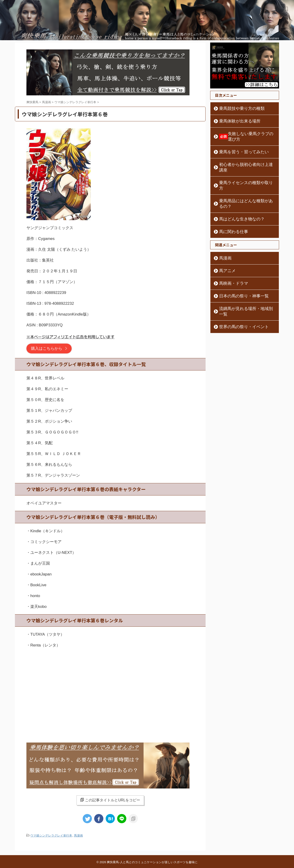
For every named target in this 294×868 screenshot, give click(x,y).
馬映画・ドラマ (229, 261)
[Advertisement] (110, 690)
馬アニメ (225, 249)
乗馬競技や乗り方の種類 (236, 108)
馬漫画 (78, 835)
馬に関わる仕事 (229, 210)
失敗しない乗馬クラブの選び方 (245, 134)
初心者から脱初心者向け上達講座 (242, 159)
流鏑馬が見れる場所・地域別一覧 (242, 287)
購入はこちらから (47, 349)
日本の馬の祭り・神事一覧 (237, 274)
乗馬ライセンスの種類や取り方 (241, 172)
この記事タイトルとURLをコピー (110, 800)
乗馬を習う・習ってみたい (237, 146)
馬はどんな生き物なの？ (236, 197)
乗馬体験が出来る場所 (234, 121)
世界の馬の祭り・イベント (237, 299)
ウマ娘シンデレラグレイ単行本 (51, 835)
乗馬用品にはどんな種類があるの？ (244, 184)
